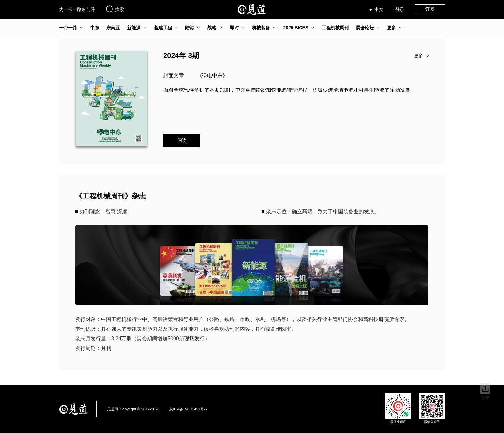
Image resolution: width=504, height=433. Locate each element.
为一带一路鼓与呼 (77, 9)
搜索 (115, 9)
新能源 (134, 28)
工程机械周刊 (335, 28)
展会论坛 (365, 28)
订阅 (430, 9)
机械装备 (261, 28)
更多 (392, 28)
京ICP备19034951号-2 (188, 409)
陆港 (190, 28)
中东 (95, 28)
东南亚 (113, 28)
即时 (234, 28)
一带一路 (68, 28)
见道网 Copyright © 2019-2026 (133, 409)
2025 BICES (296, 28)
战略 (212, 28)
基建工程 (163, 28)
